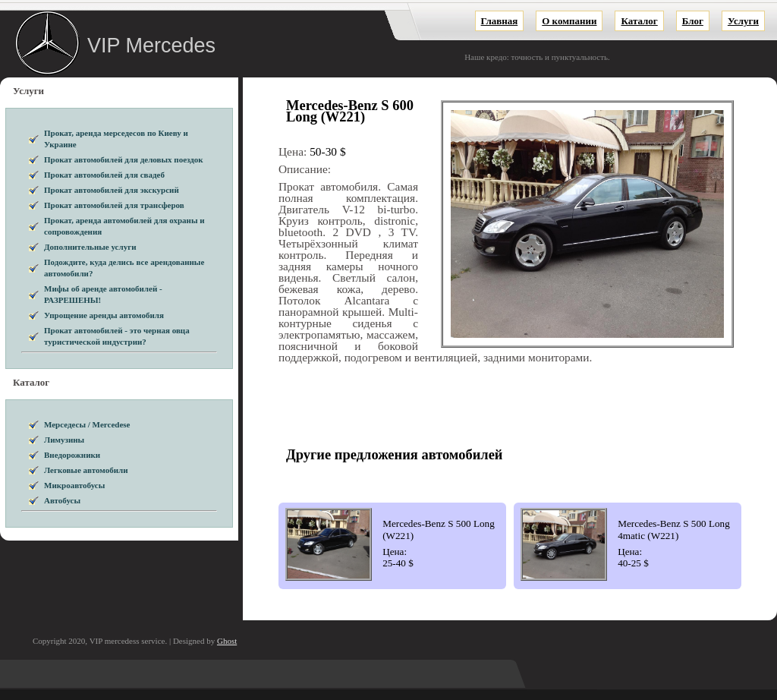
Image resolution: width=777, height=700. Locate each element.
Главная (500, 21)
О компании (569, 21)
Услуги (743, 21)
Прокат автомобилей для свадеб (104, 175)
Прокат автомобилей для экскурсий (112, 190)
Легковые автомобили (86, 470)
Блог (693, 21)
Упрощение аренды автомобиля (104, 315)
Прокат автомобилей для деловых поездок (124, 159)
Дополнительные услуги (90, 247)
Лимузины (64, 440)
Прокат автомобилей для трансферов (114, 205)
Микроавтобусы (74, 485)
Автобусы (62, 500)
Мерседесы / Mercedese (87, 424)
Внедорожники (72, 455)
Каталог (639, 21)
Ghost (227, 641)
